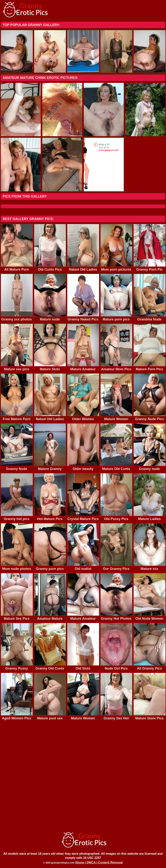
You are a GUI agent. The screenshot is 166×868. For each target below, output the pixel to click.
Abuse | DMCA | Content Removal (99, 862)
